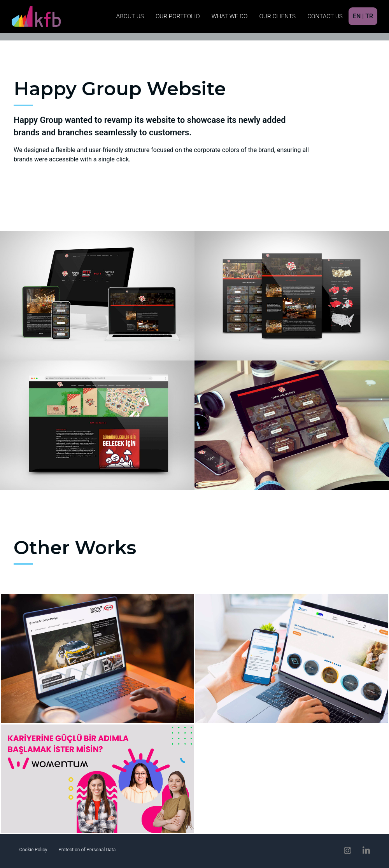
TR (369, 16)
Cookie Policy (33, 850)
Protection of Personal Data (87, 850)
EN (357, 16)
